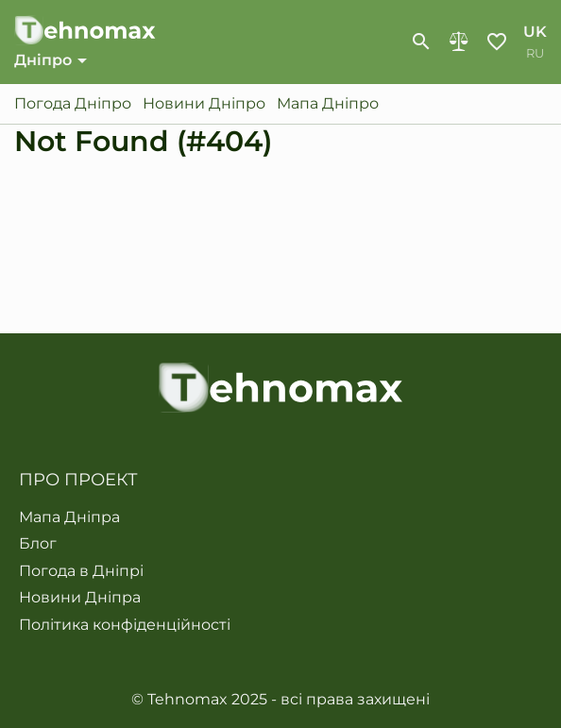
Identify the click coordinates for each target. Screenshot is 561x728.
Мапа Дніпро (328, 104)
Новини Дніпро (204, 104)
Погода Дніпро (73, 104)
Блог (38, 544)
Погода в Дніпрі (81, 571)
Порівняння (459, 42)
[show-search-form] (421, 42)
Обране (497, 42)
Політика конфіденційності (125, 625)
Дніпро (43, 60)
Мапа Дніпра (69, 517)
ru (535, 53)
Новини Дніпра (80, 598)
